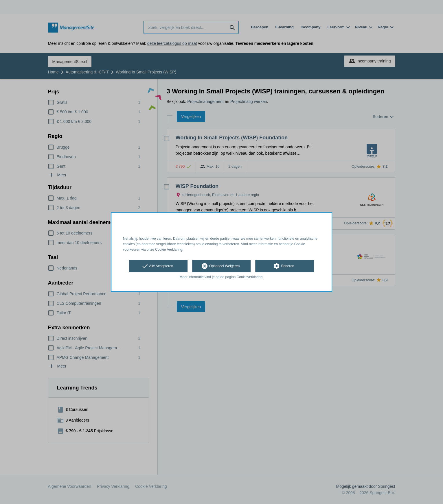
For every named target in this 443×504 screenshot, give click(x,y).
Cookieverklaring (250, 277)
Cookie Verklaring (169, 250)
